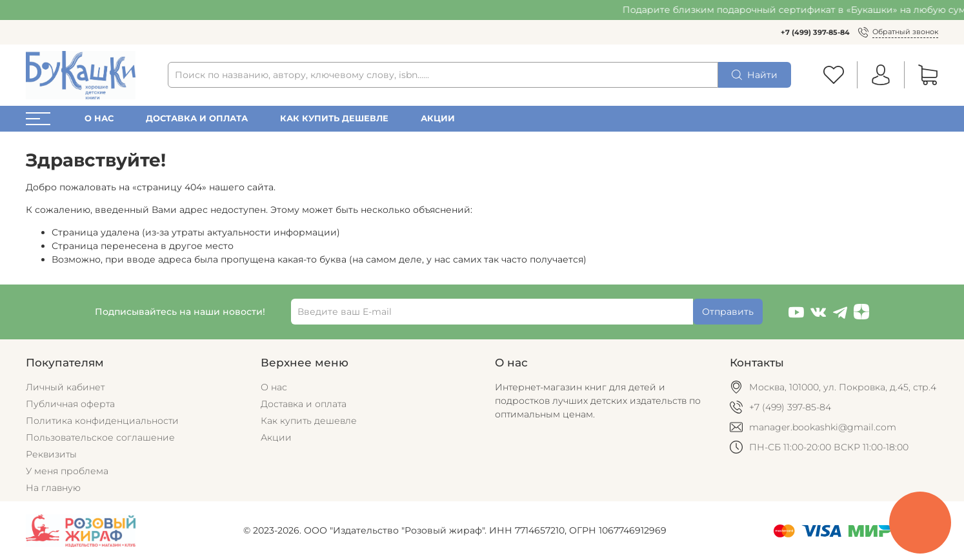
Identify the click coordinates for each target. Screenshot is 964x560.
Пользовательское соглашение (100, 437)
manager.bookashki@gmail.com (823, 427)
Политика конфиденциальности (102, 421)
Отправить (728, 312)
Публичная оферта (70, 404)
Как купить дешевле (334, 118)
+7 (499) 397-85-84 (815, 32)
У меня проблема (67, 471)
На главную (53, 488)
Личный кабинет (65, 387)
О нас (99, 118)
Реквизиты (51, 454)
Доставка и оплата (197, 118)
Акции (438, 118)
